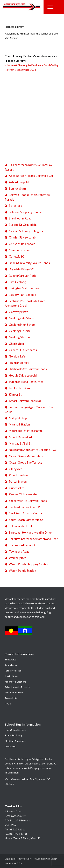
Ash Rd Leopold (17, 182)
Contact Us (10, 746)
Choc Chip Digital (15, 863)
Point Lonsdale (16, 475)
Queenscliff (14, 488)
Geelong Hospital (18, 331)
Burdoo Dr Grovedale (21, 225)
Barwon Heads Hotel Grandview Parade (28, 197)
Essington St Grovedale (22, 288)
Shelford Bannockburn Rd (23, 507)
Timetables (10, 660)
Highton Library (17, 363)
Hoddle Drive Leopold (21, 375)
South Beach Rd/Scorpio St (24, 520)
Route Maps (11, 665)
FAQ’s (8, 704)
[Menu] (50, 7)
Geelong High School (20, 325)
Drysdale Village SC (19, 269)
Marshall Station (17, 424)
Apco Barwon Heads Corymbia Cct (29, 176)
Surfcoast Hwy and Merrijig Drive (28, 533)
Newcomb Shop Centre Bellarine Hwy (31, 450)
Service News (11, 676)
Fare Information (13, 671)
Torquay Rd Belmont (20, 545)
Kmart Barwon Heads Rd (23, 401)
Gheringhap (14, 344)
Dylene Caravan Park (20, 276)
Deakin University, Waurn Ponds (27, 263)
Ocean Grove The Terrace (23, 462)
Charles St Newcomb (20, 237)
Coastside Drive (17, 250)
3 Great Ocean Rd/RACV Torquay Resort (29, 167)
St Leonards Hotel (18, 526)
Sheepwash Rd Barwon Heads (26, 501)
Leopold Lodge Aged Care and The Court (29, 410)
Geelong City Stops (19, 318)
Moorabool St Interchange (24, 431)
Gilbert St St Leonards (21, 350)
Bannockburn (15, 188)
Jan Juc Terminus (17, 388)
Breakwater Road (18, 218)
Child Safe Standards (15, 741)
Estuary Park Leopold (20, 295)
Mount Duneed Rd (18, 437)
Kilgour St (13, 394)
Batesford (13, 206)
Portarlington (16, 482)
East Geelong (15, 282)
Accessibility (11, 698)
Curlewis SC (15, 256)
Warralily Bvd (16, 558)
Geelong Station (17, 337)
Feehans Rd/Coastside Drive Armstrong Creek (25, 303)
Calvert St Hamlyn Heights (24, 231)
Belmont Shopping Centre (23, 212)
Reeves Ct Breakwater (21, 494)
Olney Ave (13, 469)
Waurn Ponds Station (20, 571)
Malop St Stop (16, 418)
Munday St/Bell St (18, 443)
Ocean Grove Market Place (24, 456)
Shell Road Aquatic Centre (24, 513)
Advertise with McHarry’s (17, 687)
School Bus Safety (14, 735)
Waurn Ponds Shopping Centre (26, 564)
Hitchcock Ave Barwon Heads (26, 369)
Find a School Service (15, 730)
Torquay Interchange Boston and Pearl (32, 539)
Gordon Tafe (15, 356)
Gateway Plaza (16, 312)
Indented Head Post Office (24, 382)
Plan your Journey (14, 693)
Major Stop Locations (15, 682)
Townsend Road (17, 552)
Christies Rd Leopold (20, 244)
